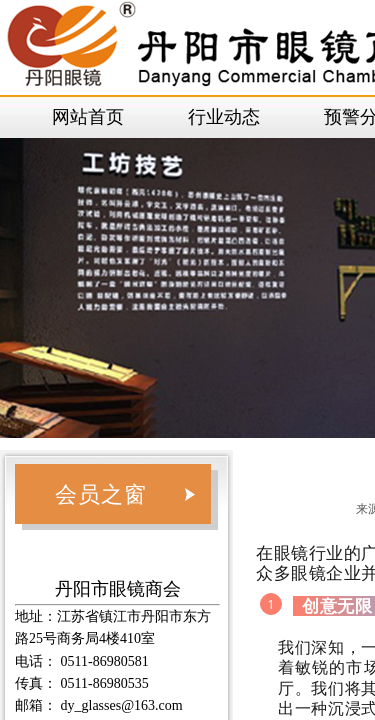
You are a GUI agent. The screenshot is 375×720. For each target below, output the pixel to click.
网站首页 (88, 117)
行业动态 (224, 117)
